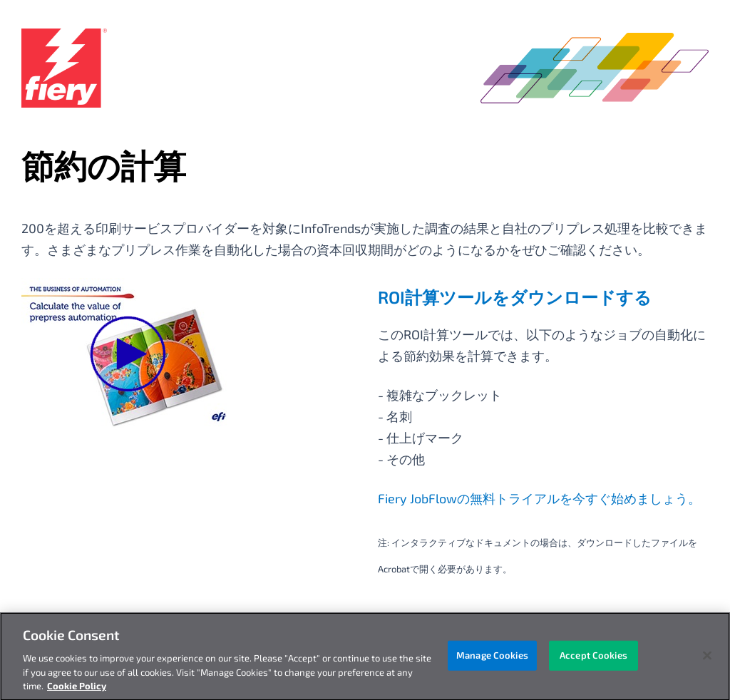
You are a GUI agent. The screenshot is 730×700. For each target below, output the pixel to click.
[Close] (707, 659)
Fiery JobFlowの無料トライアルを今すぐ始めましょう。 (539, 498)
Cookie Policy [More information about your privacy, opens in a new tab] (77, 690)
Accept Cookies (593, 659)
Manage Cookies (492, 659)
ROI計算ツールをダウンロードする (515, 297)
